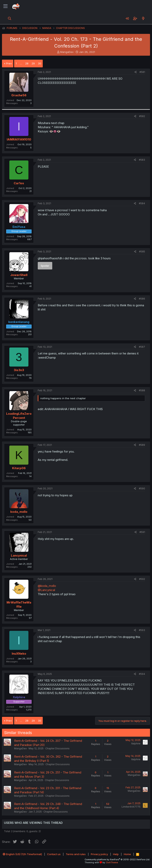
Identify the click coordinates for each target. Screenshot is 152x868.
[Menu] (5, 6)
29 (33, 63)
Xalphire (136, 743)
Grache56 (19, 95)
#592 (142, 579)
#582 (142, 116)
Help (116, 854)
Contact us (54, 854)
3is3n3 (19, 370)
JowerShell (19, 275)
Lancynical (19, 555)
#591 (142, 532)
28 (27, 63)
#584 (142, 203)
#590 (142, 488)
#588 (142, 390)
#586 (142, 299)
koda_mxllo (19, 512)
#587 (142, 347)
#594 (142, 674)
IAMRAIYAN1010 (19, 139)
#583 (142, 160)
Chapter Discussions (57, 748)
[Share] (136, 72)
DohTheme (112, 862)
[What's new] (143, 18)
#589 (142, 445)
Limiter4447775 (131, 807)
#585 (142, 252)
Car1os (19, 183)
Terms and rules (76, 854)
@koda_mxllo (47, 586)
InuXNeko (19, 654)
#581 (142, 72)
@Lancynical (46, 590)
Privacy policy (99, 854)
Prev (9, 63)
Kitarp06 (19, 468)
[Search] (10, 18)
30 (40, 63)
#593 (142, 630)
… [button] (21, 63)
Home (127, 854)
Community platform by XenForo (117, 859)
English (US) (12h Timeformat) (22, 854)
